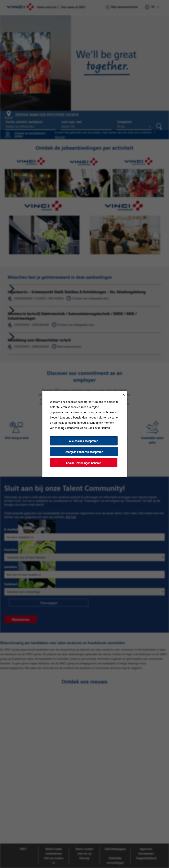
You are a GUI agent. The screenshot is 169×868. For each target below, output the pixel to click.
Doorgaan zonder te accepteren (84, 452)
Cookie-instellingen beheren (84, 463)
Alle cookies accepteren (84, 441)
